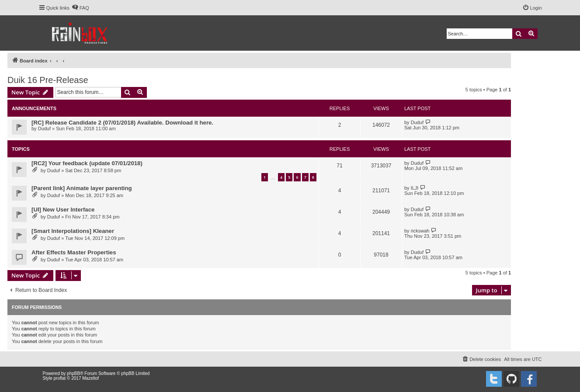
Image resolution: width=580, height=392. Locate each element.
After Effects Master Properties (74, 252)
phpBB (73, 373)
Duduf (44, 128)
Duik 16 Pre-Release (48, 80)
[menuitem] (80, 8)
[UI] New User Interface (63, 210)
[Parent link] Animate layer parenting (82, 188)
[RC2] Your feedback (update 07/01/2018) (87, 163)
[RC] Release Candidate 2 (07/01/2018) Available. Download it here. (122, 123)
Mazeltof (90, 378)
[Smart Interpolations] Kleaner (73, 231)
